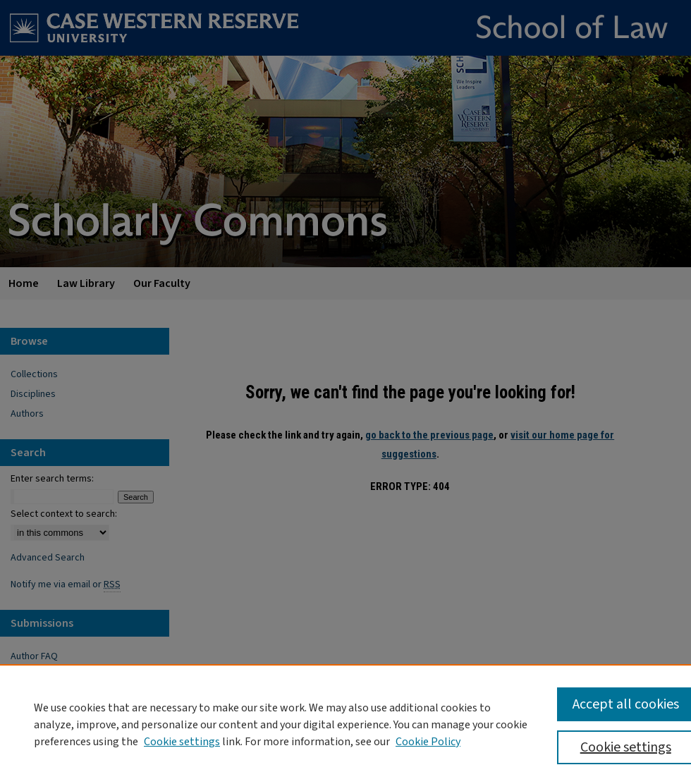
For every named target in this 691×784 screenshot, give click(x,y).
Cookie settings (182, 742)
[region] (345, 724)
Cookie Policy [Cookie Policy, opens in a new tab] (428, 742)
